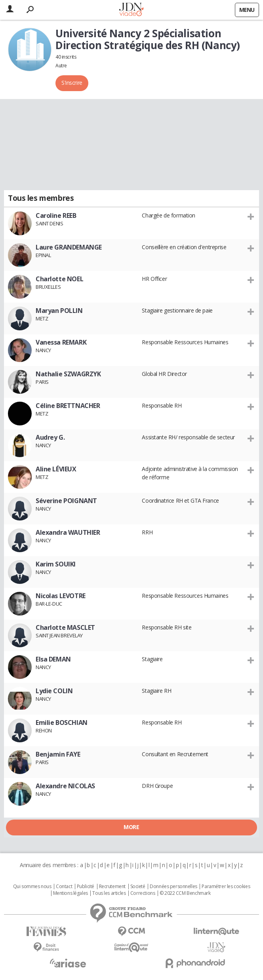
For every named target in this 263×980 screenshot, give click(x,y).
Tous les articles (109, 893)
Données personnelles (173, 887)
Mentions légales (71, 893)
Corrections (143, 893)
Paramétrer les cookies (226, 887)
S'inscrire (72, 83)
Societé (138, 887)
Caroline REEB (56, 215)
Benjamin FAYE (58, 754)
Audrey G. (50, 437)
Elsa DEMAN (53, 659)
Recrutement (112, 887)
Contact (64, 887)
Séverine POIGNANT (66, 501)
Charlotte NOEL (59, 279)
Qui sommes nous (32, 887)
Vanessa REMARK (61, 342)
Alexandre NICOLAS (65, 786)
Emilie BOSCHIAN (62, 723)
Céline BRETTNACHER (68, 406)
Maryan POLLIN (59, 311)
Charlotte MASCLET (65, 627)
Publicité (86, 887)
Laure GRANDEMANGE (69, 247)
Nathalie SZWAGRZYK (68, 374)
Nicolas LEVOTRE (61, 596)
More (131, 827)
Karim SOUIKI (56, 564)
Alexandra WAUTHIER (68, 532)
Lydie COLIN (54, 691)
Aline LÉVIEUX (56, 469)
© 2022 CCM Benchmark (185, 893)
